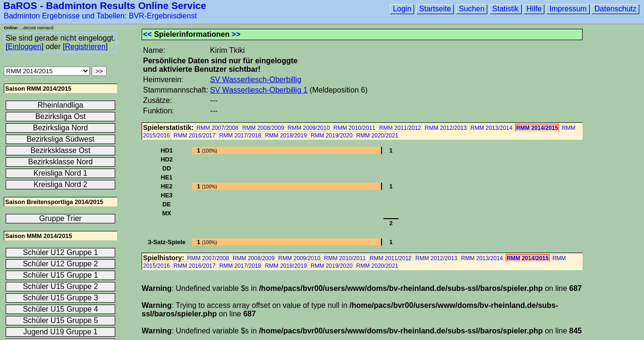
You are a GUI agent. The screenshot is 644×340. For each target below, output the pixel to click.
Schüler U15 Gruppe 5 (60, 320)
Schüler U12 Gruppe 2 (60, 264)
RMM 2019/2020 (332, 136)
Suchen (472, 9)
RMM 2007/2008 (217, 128)
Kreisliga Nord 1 (60, 173)
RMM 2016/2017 (195, 136)
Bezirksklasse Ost (60, 150)
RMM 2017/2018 (240, 136)
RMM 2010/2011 (354, 128)
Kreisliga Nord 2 (60, 184)
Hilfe (534, 9)
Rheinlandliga (61, 105)
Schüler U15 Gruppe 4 (60, 309)
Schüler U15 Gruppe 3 (60, 298)
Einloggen (24, 47)
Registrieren (85, 47)
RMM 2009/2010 (309, 128)
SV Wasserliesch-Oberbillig (256, 80)
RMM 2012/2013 (446, 128)
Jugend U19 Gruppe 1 (60, 332)
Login (402, 9)
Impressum (568, 9)
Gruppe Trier (60, 218)
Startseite (435, 9)
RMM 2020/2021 (377, 136)
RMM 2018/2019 (286, 136)
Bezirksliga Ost (61, 116)
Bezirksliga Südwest (60, 139)
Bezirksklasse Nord (61, 162)
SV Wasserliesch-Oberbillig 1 (259, 90)
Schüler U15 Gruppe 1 (60, 275)
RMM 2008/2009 (263, 128)
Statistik (506, 9)
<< (148, 34)
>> (236, 34)
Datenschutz (615, 9)
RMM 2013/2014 (491, 128)
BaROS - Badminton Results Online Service (105, 5)
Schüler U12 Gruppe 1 (60, 252)
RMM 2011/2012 (400, 128)
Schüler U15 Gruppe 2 (60, 286)
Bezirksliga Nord (60, 128)
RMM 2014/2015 (537, 128)
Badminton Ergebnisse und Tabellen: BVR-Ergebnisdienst (100, 16)
